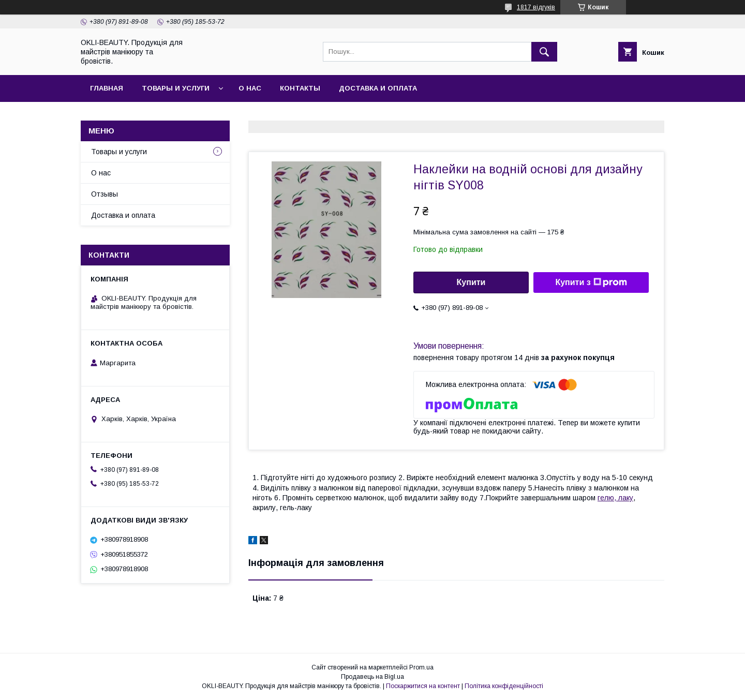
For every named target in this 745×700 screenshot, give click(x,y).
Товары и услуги (176, 88)
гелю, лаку (615, 498)
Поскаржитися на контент (423, 686)
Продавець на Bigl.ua (373, 677)
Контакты (300, 88)
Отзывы (105, 194)
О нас (250, 88)
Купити (471, 282)
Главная (107, 88)
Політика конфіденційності (504, 686)
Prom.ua (421, 667)
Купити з (591, 282)
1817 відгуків (536, 7)
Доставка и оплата (378, 88)
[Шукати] (544, 52)
